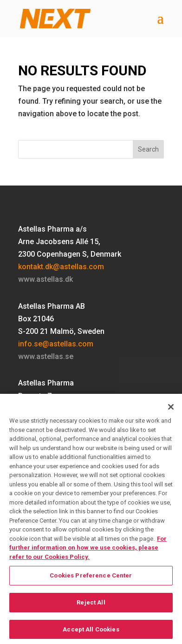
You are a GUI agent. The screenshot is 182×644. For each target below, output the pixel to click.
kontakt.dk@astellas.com (61, 267)
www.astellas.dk (45, 279)
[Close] (171, 410)
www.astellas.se (46, 356)
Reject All (91, 605)
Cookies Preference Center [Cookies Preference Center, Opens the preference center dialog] (91, 579)
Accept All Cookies (91, 632)
